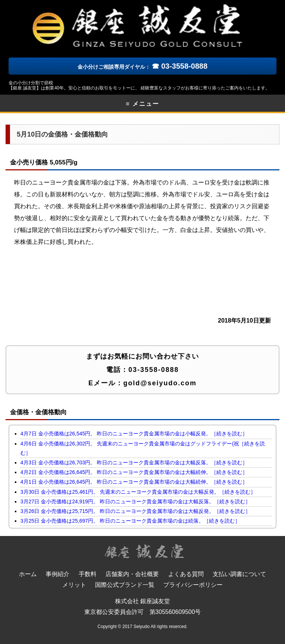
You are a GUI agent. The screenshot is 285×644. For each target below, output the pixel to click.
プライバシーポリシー (193, 585)
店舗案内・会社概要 (132, 574)
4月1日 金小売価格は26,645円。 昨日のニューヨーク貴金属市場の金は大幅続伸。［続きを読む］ (134, 482)
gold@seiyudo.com (160, 383)
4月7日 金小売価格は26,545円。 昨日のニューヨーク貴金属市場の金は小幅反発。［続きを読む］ (134, 434)
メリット (74, 585)
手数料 (88, 574)
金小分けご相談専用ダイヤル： (142, 67)
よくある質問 (186, 574)
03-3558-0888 (154, 370)
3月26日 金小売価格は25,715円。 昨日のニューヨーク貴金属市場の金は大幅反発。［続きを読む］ (135, 511)
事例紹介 (58, 574)
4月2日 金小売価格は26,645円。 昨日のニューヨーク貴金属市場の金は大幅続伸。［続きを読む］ (134, 472)
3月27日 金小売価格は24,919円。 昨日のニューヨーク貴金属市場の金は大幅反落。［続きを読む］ (135, 501)
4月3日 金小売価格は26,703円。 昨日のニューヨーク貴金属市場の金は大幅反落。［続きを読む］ (134, 462)
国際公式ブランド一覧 (125, 585)
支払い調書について (239, 574)
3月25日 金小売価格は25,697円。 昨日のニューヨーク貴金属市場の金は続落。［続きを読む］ (130, 521)
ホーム (28, 574)
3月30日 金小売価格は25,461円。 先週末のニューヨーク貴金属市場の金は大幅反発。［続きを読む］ (138, 492)
